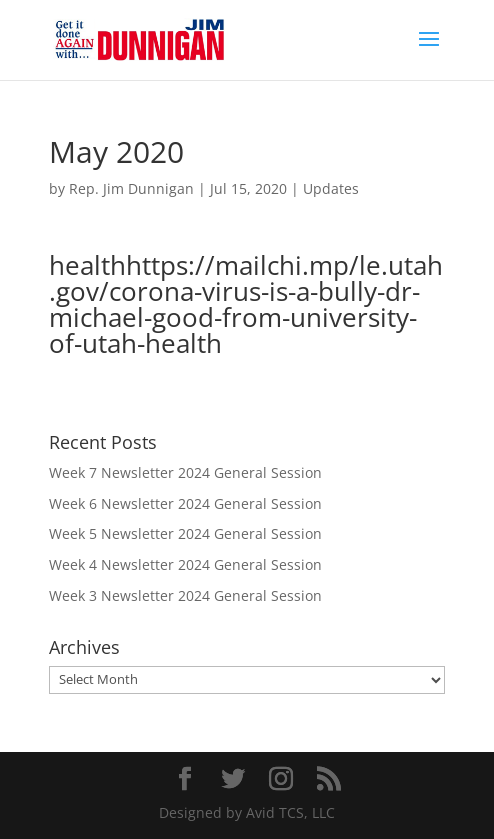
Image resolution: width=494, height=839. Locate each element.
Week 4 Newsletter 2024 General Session (185, 564)
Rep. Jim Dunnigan (131, 188)
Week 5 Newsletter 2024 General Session (185, 533)
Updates (331, 188)
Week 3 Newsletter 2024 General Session (185, 595)
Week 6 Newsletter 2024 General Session (185, 503)
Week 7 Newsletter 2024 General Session (185, 472)
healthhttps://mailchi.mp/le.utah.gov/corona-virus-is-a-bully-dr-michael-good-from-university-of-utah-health (246, 304)
